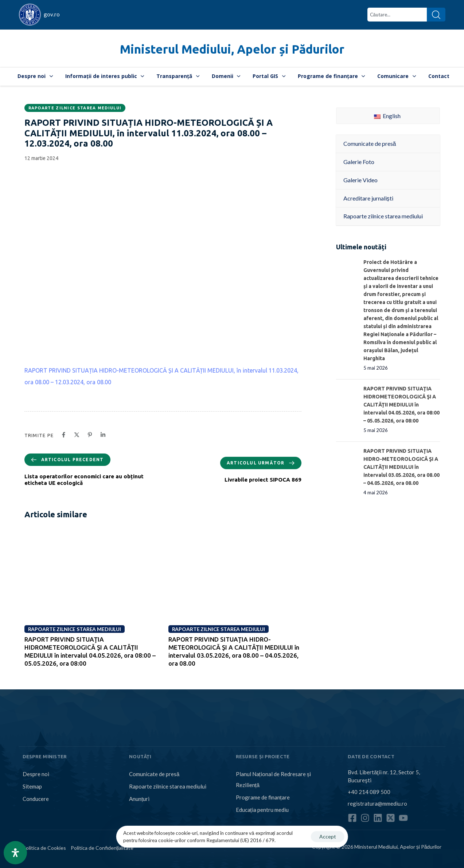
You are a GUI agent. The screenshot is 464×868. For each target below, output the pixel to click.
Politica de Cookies (44, 848)
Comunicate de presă (154, 774)
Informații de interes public (105, 76)
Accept (328, 836)
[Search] (436, 15)
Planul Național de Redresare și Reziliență (274, 779)
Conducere (36, 799)
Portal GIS (269, 76)
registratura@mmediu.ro (377, 803)
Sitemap (32, 786)
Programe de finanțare (332, 76)
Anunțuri (139, 799)
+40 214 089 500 (369, 792)
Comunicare (397, 76)
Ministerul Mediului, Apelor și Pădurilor (232, 49)
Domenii (226, 76)
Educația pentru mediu (262, 810)
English (387, 116)
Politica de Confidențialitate (102, 848)
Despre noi (35, 76)
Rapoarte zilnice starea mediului (75, 108)
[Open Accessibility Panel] (15, 853)
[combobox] (397, 15)
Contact (439, 76)
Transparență (178, 76)
